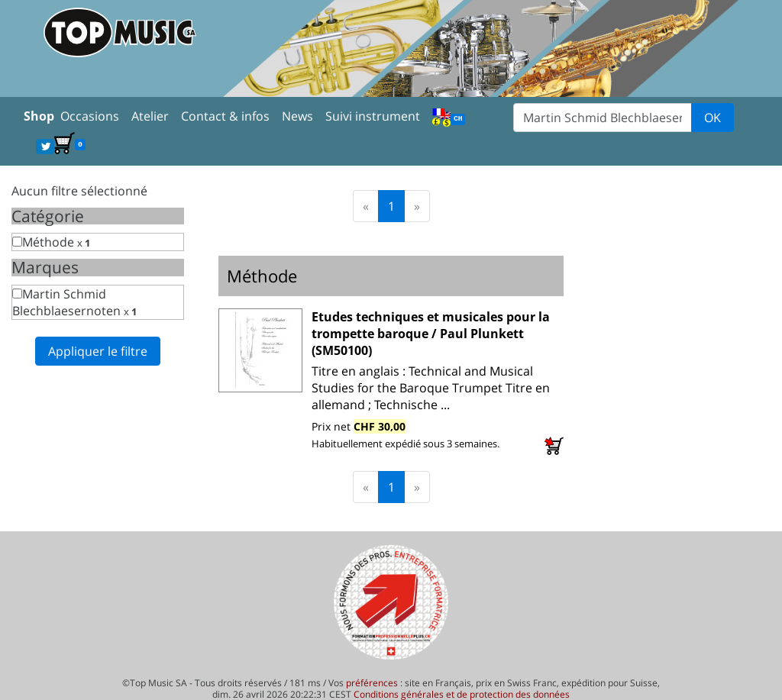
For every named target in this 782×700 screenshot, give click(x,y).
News (297, 116)
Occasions (90, 116)
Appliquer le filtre (98, 351)
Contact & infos (225, 116)
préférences (372, 683)
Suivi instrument (373, 116)
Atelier (150, 116)
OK (713, 118)
